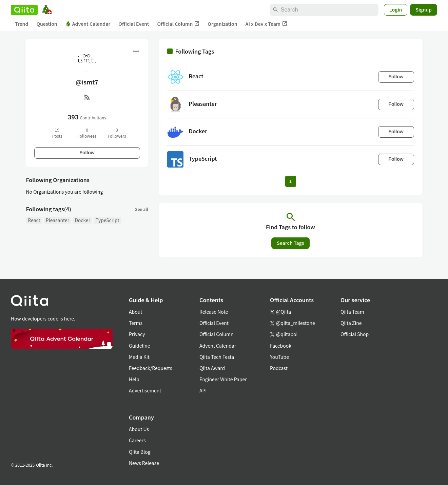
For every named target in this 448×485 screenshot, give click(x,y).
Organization (222, 24)
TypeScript (108, 220)
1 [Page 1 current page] (290, 181)
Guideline (140, 346)
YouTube (279, 357)
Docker (82, 220)
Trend (22, 24)
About (135, 312)
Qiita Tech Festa (217, 357)
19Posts (57, 133)
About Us (139, 429)
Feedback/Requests (151, 368)
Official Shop (355, 334)
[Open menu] (136, 51)
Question (47, 24)
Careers (137, 440)
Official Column (179, 24)
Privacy (137, 334)
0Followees (87, 133)
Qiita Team (352, 312)
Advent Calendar (88, 24)
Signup (424, 9)
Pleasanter (57, 220)
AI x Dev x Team (267, 24)
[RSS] (87, 97)
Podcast (279, 368)
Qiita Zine (351, 323)
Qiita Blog (140, 452)
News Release (144, 463)
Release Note (214, 312)
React (34, 220)
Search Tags (290, 243)
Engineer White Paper (223, 379)
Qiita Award (212, 368)
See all (141, 209)
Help (134, 379)
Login (396, 9)
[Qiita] (24, 10)
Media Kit (139, 357)
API (203, 390)
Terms (136, 323)
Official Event (134, 24)
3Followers (117, 133)
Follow (87, 153)
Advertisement (145, 390)
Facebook (281, 346)
